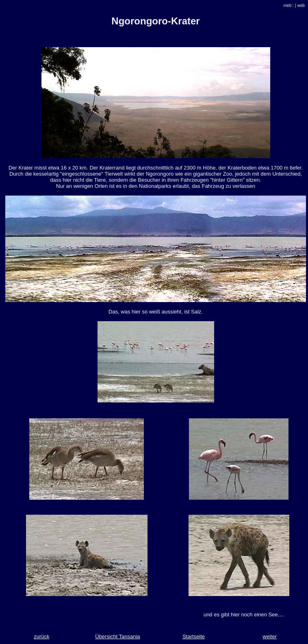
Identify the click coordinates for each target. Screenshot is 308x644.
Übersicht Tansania (117, 636)
